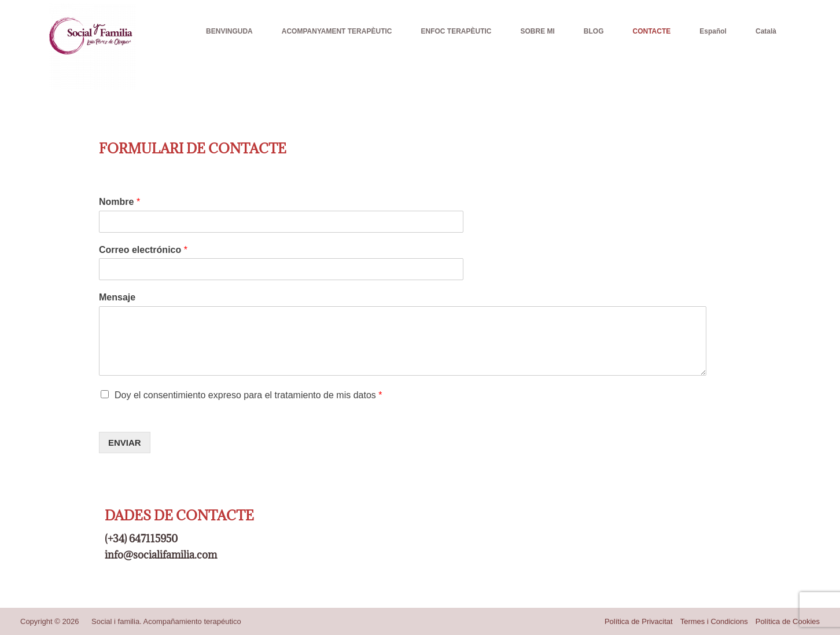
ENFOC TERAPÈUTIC (456, 31)
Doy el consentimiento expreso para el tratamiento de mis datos (248, 395)
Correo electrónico (143, 250)
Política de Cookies (788, 621)
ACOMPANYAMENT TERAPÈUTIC (337, 31)
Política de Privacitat (639, 621)
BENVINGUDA (229, 31)
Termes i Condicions (714, 621)
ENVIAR (125, 443)
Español (713, 31)
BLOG (594, 31)
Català (766, 31)
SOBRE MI (537, 31)
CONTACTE (652, 31)
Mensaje (117, 297)
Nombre (119, 202)
